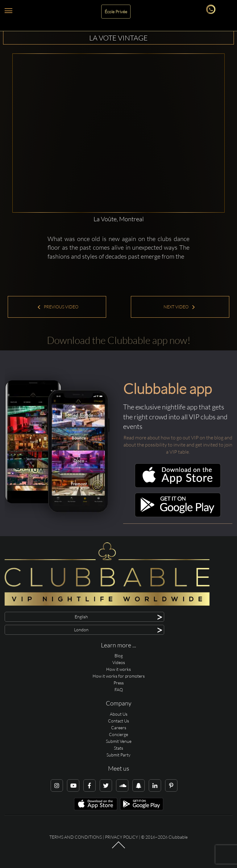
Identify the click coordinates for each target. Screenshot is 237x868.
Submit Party (118, 755)
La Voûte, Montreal (119, 219)
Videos (119, 662)
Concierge (118, 734)
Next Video (179, 307)
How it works (118, 669)
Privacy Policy (121, 837)
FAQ (119, 690)
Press (119, 683)
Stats (118, 748)
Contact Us (118, 721)
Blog (119, 656)
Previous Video (58, 307)
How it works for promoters (119, 676)
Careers (119, 728)
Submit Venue (119, 741)
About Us (119, 714)
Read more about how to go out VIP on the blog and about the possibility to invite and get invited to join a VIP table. (178, 445)
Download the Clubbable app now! (119, 340)
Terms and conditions (76, 837)
